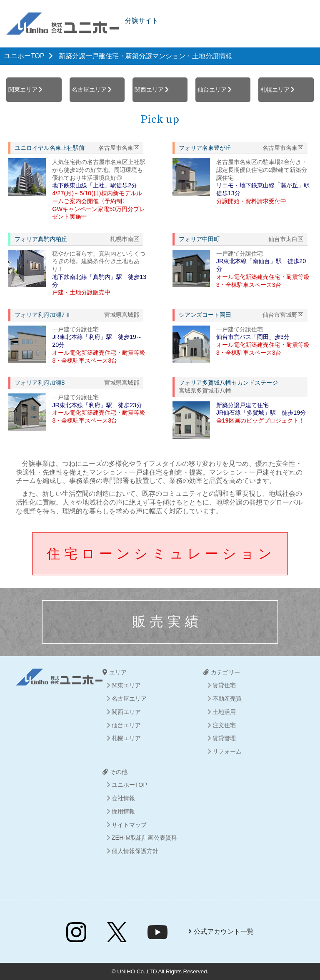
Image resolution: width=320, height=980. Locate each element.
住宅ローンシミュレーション (161, 554)
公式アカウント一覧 (221, 931)
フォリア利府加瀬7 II (42, 315)
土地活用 (224, 712)
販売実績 (167, 622)
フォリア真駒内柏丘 (41, 239)
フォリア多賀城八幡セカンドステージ (228, 383)
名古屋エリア (89, 90)
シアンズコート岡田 (205, 315)
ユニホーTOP (24, 56)
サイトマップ (129, 825)
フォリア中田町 (199, 239)
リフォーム (227, 751)
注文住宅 (224, 725)
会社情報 (123, 798)
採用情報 (123, 811)
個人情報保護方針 (135, 851)
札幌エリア (275, 90)
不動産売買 (227, 699)
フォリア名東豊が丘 (205, 148)
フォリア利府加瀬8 (40, 383)
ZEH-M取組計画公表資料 (145, 838)
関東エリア (23, 90)
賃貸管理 (224, 738)
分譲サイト (142, 21)
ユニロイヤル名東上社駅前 (50, 148)
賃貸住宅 (224, 685)
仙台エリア (212, 90)
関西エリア (149, 90)
